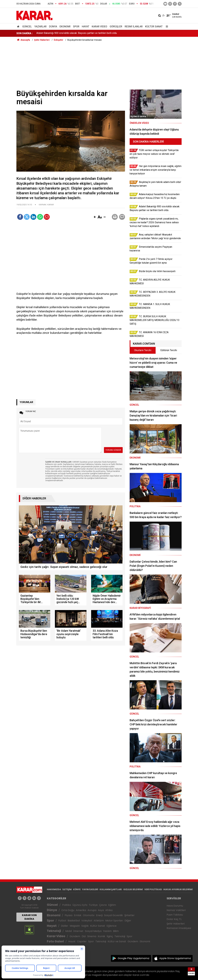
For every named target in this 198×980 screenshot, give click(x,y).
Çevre (103, 905)
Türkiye (93, 905)
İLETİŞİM (67, 889)
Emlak (78, 915)
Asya (101, 910)
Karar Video (99, 27)
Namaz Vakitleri (176, 910)
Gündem (75, 936)
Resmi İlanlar (134, 27)
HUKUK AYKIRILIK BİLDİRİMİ (178, 889)
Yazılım (107, 931)
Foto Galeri (55, 941)
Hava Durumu (175, 906)
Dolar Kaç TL (174, 919)
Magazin (75, 926)
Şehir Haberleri (176, 924)
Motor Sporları (114, 921)
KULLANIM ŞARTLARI (111, 889)
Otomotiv (89, 915)
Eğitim (112, 905)
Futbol (62, 921)
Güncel (27, 27)
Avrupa (92, 910)
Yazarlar (40, 27)
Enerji (99, 915)
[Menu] (166, 27)
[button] (95, 217)
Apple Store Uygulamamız (175, 958)
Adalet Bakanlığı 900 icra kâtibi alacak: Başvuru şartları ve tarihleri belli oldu (77, 33)
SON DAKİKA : (25, 33)
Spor (76, 27)
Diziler (65, 926)
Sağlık (85, 926)
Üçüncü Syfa (80, 905)
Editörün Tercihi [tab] (169, 350)
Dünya (53, 27)
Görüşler (116, 27)
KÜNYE (77, 889)
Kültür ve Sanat (117, 941)
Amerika (81, 910)
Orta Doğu (68, 910)
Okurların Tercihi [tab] (143, 350)
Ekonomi (65, 27)
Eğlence (112, 926)
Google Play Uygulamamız (134, 958)
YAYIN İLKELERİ (90, 889)
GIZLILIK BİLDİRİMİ (133, 889)
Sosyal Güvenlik (113, 915)
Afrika (109, 910)
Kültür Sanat (154, 27)
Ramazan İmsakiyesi (179, 928)
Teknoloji (54, 931)
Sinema (92, 936)
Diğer (128, 921)
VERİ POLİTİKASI (153, 889)
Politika (67, 905)
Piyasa (69, 915)
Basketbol (74, 921)
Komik (101, 936)
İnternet (78, 931)
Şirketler (129, 915)
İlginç (110, 936)
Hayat (86, 27)
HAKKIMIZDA (54, 889)
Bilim (116, 931)
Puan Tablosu (175, 915)
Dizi (84, 936)
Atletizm (99, 921)
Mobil (69, 931)
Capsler (82, 941)
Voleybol (87, 921)
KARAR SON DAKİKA (29, 917)
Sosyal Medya (93, 931)
